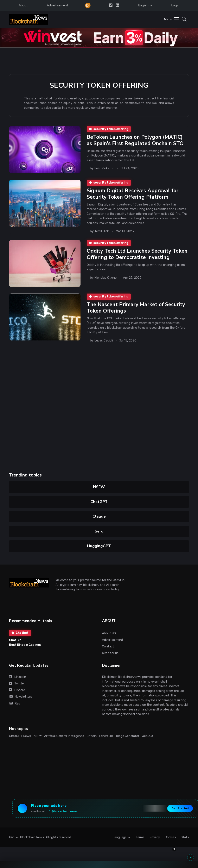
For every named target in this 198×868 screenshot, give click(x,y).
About (23, 5)
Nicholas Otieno (105, 278)
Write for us (110, 653)
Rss (15, 703)
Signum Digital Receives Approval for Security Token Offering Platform (132, 194)
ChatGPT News (20, 736)
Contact (108, 646)
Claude (99, 516)
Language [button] (120, 837)
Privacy (155, 837)
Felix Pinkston (104, 168)
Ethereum (106, 736)
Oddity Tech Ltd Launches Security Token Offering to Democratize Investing (137, 254)
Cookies (170, 837)
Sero (99, 531)
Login (175, 5)
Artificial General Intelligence (64, 736)
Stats (185, 837)
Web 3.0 (147, 736)
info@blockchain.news (62, 811)
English (144, 5)
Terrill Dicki (102, 231)
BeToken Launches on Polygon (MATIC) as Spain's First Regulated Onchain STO (135, 140)
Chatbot (20, 633)
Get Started (180, 808)
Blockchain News (32, 837)
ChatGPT (99, 502)
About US (109, 633)
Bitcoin (92, 736)
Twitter (17, 683)
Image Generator (127, 736)
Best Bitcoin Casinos (25, 645)
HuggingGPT (99, 546)
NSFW (99, 487)
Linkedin (18, 677)
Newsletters (21, 697)
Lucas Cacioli (103, 340)
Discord (17, 690)
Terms (140, 837)
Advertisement (58, 5)
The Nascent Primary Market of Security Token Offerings (136, 308)
